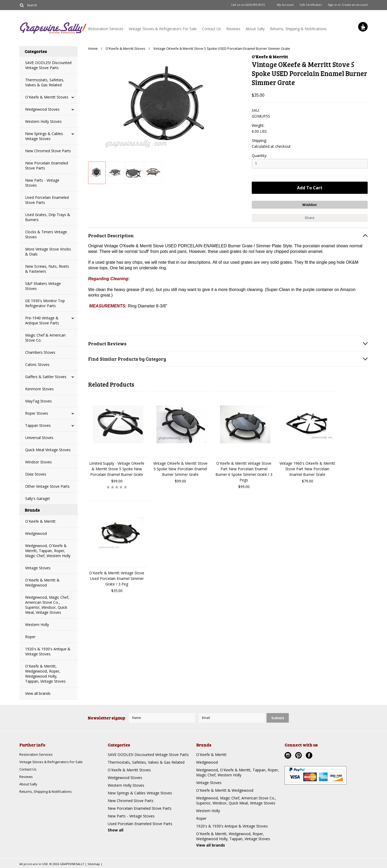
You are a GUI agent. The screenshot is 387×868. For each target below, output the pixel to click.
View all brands (38, 693)
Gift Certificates (311, 5)
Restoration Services (106, 29)
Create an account (355, 5)
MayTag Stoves (39, 401)
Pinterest (299, 756)
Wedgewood (36, 533)
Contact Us (211, 29)
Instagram (289, 756)
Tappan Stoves (38, 425)
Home (93, 48)
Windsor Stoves (39, 462)
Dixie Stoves (36, 474)
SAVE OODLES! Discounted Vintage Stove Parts (48, 65)
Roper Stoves (37, 413)
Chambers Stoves (40, 352)
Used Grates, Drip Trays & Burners (48, 217)
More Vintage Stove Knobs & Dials (48, 252)
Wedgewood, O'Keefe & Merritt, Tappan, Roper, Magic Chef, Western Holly (48, 551)
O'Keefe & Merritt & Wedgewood (42, 583)
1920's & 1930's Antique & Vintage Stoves (48, 651)
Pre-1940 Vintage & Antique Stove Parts (42, 320)
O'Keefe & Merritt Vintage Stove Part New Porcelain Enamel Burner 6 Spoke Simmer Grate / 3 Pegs (244, 470)
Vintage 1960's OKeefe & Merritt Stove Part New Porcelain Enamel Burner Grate (307, 467)
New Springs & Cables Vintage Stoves (44, 136)
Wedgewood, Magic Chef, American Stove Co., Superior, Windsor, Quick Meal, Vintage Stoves (47, 605)
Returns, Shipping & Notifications (298, 29)
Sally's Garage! (37, 498)
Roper (30, 637)
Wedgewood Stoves (42, 109)
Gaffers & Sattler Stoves (46, 377)
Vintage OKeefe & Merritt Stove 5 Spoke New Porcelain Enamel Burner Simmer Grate (180, 467)
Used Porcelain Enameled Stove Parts (47, 200)
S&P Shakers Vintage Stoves (43, 286)
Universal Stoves (39, 438)
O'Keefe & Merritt (40, 521)
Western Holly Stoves (43, 121)
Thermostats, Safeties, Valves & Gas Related (45, 82)
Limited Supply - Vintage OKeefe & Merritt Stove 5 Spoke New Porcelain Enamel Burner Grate (117, 467)
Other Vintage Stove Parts (47, 486)
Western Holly (37, 625)
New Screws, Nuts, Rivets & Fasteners (47, 269)
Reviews (233, 29)
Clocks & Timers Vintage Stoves (46, 234)
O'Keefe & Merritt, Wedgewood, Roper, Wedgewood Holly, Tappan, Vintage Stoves (45, 674)
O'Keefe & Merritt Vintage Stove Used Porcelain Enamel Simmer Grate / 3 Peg (117, 577)
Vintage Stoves (38, 568)
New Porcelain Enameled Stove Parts (47, 165)
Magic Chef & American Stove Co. (45, 338)
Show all (116, 830)
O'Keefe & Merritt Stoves (47, 97)
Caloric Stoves (37, 364)
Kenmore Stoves (39, 389)
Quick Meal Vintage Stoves (48, 450)
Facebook (310, 756)
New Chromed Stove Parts (48, 151)
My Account (285, 5)
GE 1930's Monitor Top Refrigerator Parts (45, 303)
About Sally (255, 29)
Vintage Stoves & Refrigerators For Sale (163, 29)
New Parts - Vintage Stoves (42, 183)
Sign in (332, 5)
